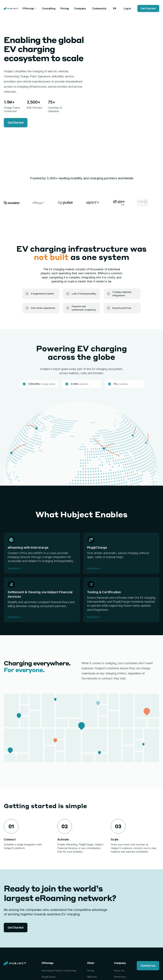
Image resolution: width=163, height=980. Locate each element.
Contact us (148, 966)
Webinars (92, 977)
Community (99, 8)
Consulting (49, 8)
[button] (29, 9)
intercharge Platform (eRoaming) (59, 971)
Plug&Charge (49, 977)
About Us (119, 971)
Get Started (148, 8)
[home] (11, 9)
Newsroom (120, 977)
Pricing (65, 8)
